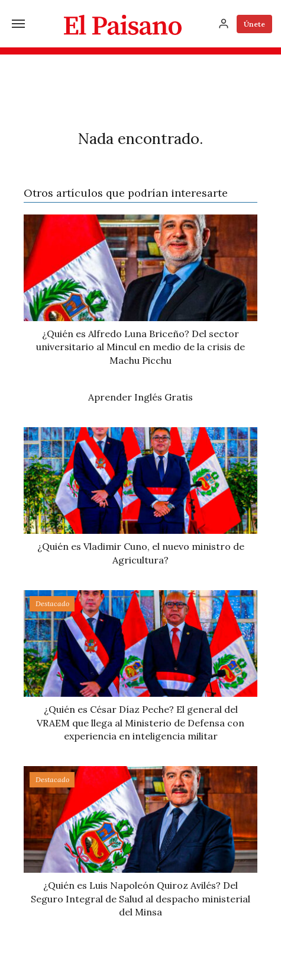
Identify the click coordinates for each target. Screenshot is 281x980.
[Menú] (18, 24)
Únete (254, 24)
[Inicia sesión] (224, 24)
